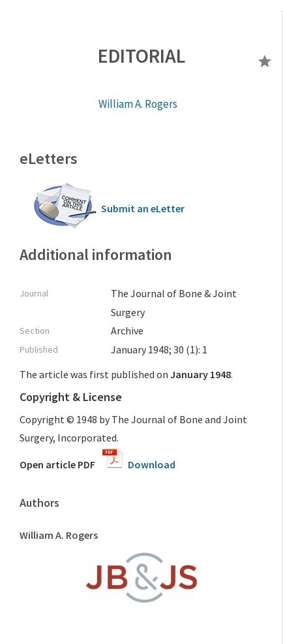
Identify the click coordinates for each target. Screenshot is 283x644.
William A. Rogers (138, 104)
